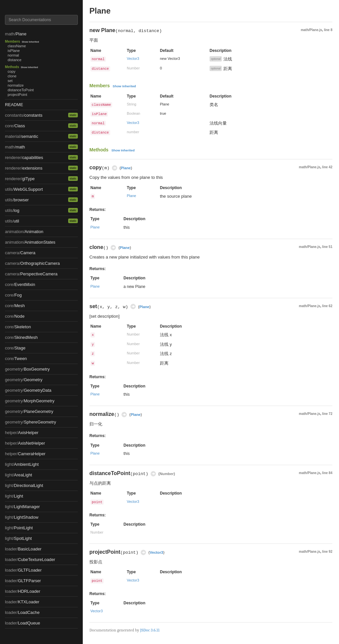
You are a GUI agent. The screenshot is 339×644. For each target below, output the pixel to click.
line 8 (328, 30)
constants (33, 115)
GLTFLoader (30, 570)
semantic (30, 136)
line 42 (327, 167)
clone (12, 76)
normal (13, 55)
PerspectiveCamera (39, 274)
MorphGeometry (39, 401)
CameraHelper (32, 454)
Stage (20, 348)
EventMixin (25, 284)
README (14, 105)
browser (21, 200)
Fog (18, 295)
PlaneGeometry (39, 411)
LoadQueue (29, 623)
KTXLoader (29, 602)
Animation (34, 232)
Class (20, 126)
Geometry (33, 380)
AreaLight (23, 475)
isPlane (14, 51)
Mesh (19, 306)
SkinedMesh (26, 337)
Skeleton (23, 327)
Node (19, 316)
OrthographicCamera (40, 263)
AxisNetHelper (31, 443)
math (20, 147)
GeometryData (38, 390)
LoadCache (29, 612)
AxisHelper (28, 433)
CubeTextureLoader (36, 560)
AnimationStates (40, 242)
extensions (32, 168)
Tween (21, 359)
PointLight (23, 528)
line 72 (327, 414)
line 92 (327, 552)
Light (19, 496)
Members (13, 41)
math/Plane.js (311, 30)
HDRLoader (29, 591)
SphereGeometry (40, 422)
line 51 (327, 247)
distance (15, 60)
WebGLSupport (28, 189)
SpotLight (23, 538)
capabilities (33, 158)
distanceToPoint (21, 90)
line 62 (327, 306)
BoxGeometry (37, 369)
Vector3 (133, 59)
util (16, 221)
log (16, 210)
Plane (21, 34)
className (17, 46)
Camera (28, 253)
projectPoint (17, 95)
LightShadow (26, 517)
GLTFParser (29, 581)
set (10, 81)
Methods (12, 67)
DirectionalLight (28, 485)
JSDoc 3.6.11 (150, 630)
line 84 (327, 473)
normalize (16, 85)
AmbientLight (26, 464)
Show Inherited (30, 42)
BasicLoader (30, 549)
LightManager (27, 507)
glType (28, 179)
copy (12, 71)
